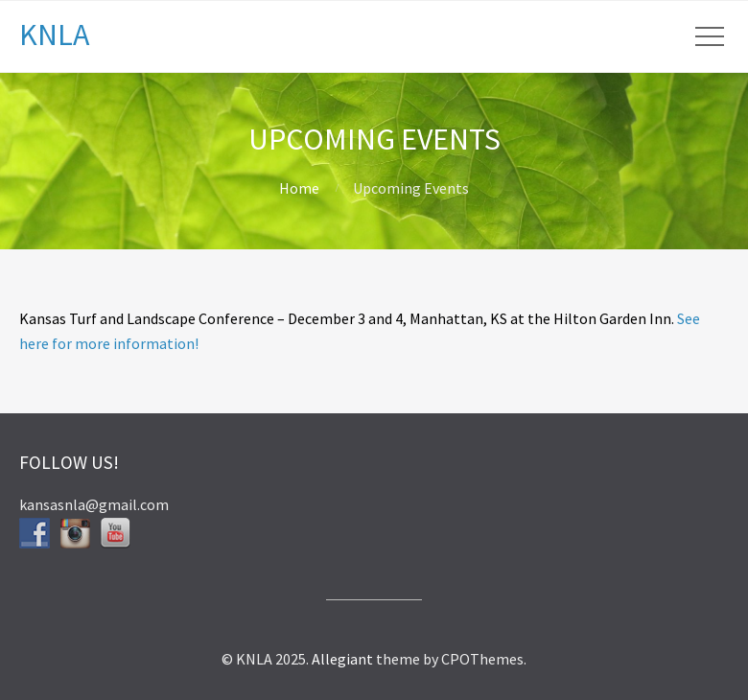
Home (299, 188)
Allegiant (342, 659)
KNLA (54, 35)
